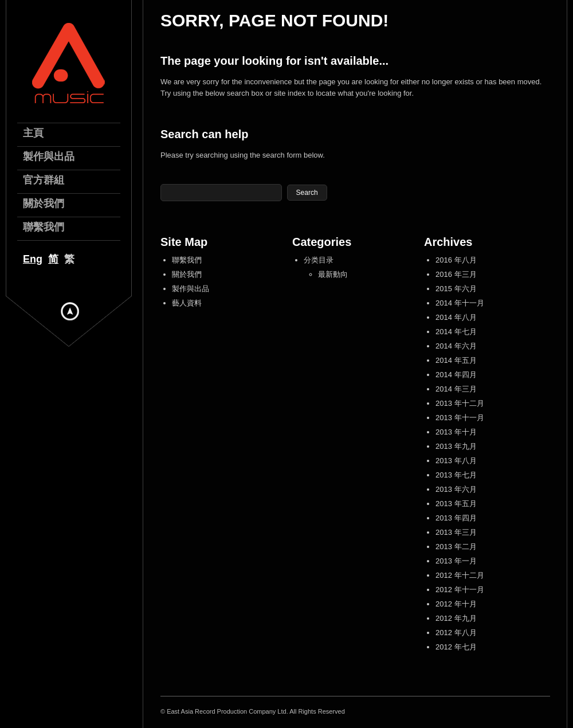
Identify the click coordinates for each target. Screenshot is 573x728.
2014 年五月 (456, 360)
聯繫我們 (187, 260)
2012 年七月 (456, 647)
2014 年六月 (456, 346)
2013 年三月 (456, 532)
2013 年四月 (456, 518)
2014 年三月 (456, 389)
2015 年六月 (456, 289)
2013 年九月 (456, 446)
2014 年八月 (456, 317)
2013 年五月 (456, 504)
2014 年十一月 (460, 303)
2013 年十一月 (460, 418)
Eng (33, 259)
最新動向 (333, 274)
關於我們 (187, 274)
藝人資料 (187, 303)
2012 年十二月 (460, 575)
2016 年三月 (456, 274)
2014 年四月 (456, 375)
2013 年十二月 (460, 403)
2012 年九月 (456, 618)
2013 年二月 (456, 547)
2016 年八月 (456, 260)
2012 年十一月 (460, 590)
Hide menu (70, 311)
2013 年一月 (456, 561)
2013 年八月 (456, 461)
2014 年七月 (456, 332)
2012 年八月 (456, 633)
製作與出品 (191, 289)
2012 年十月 (456, 604)
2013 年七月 (456, 475)
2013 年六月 (456, 489)
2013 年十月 (456, 432)
